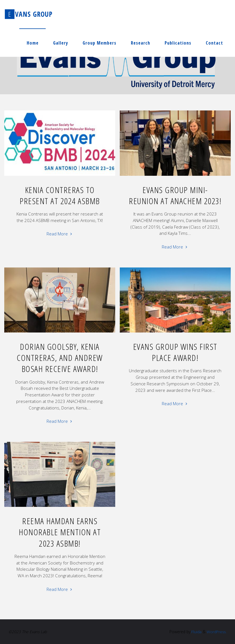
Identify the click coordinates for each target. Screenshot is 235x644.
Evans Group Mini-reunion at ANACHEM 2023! (175, 195)
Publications (178, 43)
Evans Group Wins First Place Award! (175, 352)
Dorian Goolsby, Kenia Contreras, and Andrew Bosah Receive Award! (60, 358)
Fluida (195, 632)
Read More (60, 233)
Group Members (99, 43)
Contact (214, 43)
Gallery (61, 43)
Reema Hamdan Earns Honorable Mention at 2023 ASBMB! (60, 532)
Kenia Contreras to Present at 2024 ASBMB (60, 195)
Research (140, 43)
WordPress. (216, 632)
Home (33, 43)
